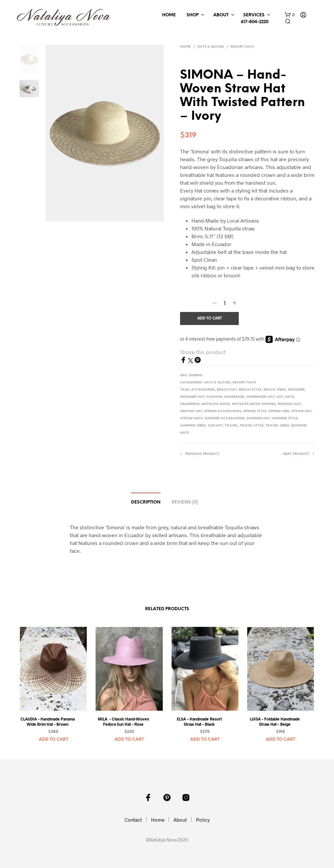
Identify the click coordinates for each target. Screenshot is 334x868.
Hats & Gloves (211, 47)
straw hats (191, 418)
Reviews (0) (185, 502)
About (221, 15)
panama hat (289, 404)
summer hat (258, 418)
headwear (190, 404)
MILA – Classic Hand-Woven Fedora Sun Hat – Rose (123, 722)
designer (296, 390)
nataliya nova (216, 404)
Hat (280, 397)
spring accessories (223, 411)
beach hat (227, 390)
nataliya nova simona (254, 404)
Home (169, 15)
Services (254, 15)
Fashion (214, 397)
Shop (193, 15)
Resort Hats (242, 47)
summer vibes (193, 426)
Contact (133, 820)
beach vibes (275, 390)
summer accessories (225, 418)
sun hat (215, 426)
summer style (285, 418)
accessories (203, 390)
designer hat (192, 397)
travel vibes (277, 426)
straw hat (301, 411)
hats (290, 397)
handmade (234, 397)
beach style (250, 390)
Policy (203, 820)
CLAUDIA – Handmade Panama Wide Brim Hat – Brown (48, 722)
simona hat (191, 411)
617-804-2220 (254, 22)
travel (231, 426)
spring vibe (279, 411)
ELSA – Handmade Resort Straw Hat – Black (199, 722)
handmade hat (260, 397)
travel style (252, 426)
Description (146, 502)
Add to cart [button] (53, 740)
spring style (255, 411)
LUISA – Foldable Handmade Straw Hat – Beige (275, 722)
